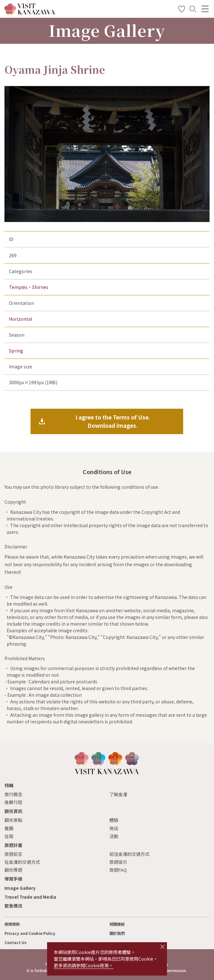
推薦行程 (13, 802)
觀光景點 (13, 820)
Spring (16, 351)
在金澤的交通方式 (22, 862)
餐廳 (9, 828)
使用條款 (12, 924)
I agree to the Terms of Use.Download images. (113, 421)
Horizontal (21, 319)
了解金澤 (118, 794)
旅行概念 (13, 794)
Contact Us (16, 943)
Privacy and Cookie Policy (30, 933)
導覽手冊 (13, 879)
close (162, 947)
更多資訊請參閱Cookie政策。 (83, 965)
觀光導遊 (13, 870)
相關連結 (117, 924)
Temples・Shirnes (29, 287)
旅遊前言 (13, 854)
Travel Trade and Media (30, 897)
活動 (114, 836)
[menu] (205, 9)
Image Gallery (20, 888)
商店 (114, 828)
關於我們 (117, 933)
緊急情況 (13, 906)
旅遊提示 (118, 862)
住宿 (9, 836)
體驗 (114, 820)
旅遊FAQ (118, 870)
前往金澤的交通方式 (129, 854)
